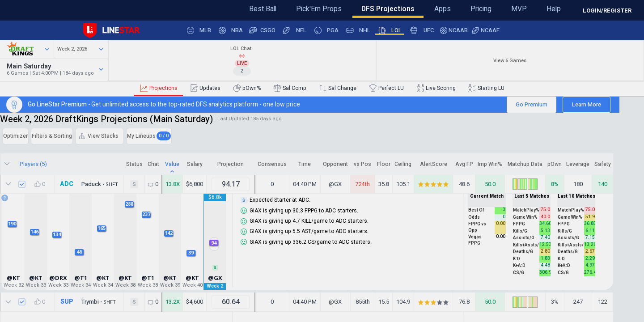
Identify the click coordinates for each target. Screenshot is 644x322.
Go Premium (516, 111)
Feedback (35, 8)
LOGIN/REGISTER (607, 11)
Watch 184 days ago (155, 76)
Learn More (571, 111)
